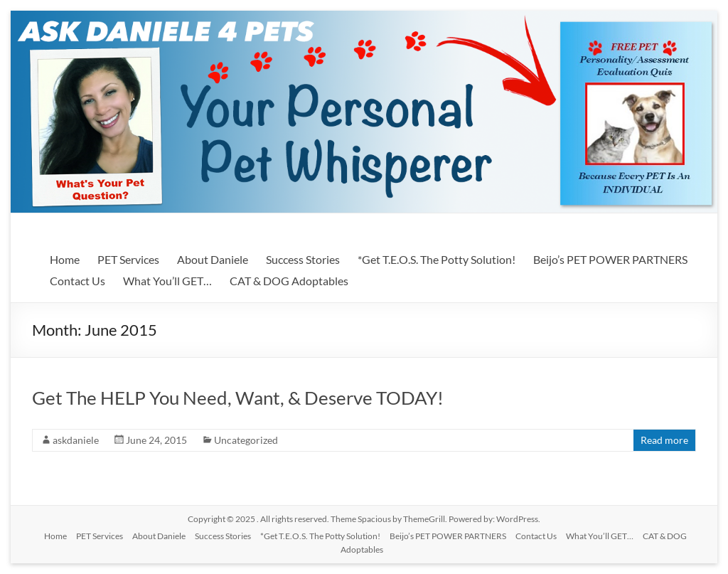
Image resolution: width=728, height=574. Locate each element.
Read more (664, 440)
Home (65, 259)
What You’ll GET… (167, 281)
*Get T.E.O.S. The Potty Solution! (437, 259)
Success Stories (303, 259)
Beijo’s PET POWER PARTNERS (610, 259)
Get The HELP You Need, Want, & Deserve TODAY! (238, 398)
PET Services (128, 259)
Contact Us (77, 281)
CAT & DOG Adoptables (289, 281)
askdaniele (76, 440)
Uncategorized (246, 440)
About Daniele (213, 259)
